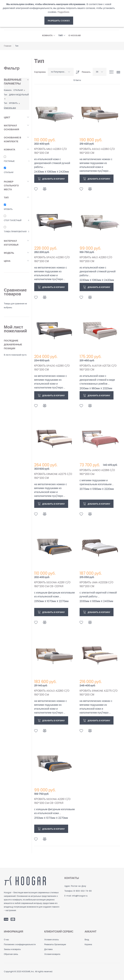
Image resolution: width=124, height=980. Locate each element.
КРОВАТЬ (8, 209)
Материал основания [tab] (11, 127)
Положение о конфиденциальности (20, 944)
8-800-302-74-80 (83, 891)
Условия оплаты (52, 940)
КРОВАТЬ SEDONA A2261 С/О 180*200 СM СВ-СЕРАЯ (52, 584)
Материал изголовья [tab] (11, 243)
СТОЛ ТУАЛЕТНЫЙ (13, 220)
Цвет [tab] (7, 117)
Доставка (48, 949)
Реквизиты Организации (55, 944)
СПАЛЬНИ (9, 172)
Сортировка (40, 72)
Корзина (88, 944)
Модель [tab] (9, 253)
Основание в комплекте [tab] (13, 139)
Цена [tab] (7, 261)
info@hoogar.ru (80, 896)
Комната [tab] (10, 150)
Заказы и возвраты (12, 949)
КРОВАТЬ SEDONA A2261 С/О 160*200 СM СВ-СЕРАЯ (52, 801)
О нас (6, 940)
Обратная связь (11, 954)
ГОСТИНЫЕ (9, 161)
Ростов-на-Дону (78, 886)
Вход (87, 940)
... (44, 167)
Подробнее (63, 12)
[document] (59, 13)
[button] (36, 189)
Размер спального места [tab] (11, 186)
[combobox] (61, 72)
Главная (8, 46)
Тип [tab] (6, 198)
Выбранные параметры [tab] (13, 82)
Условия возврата (52, 954)
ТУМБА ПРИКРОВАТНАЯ (15, 232)
